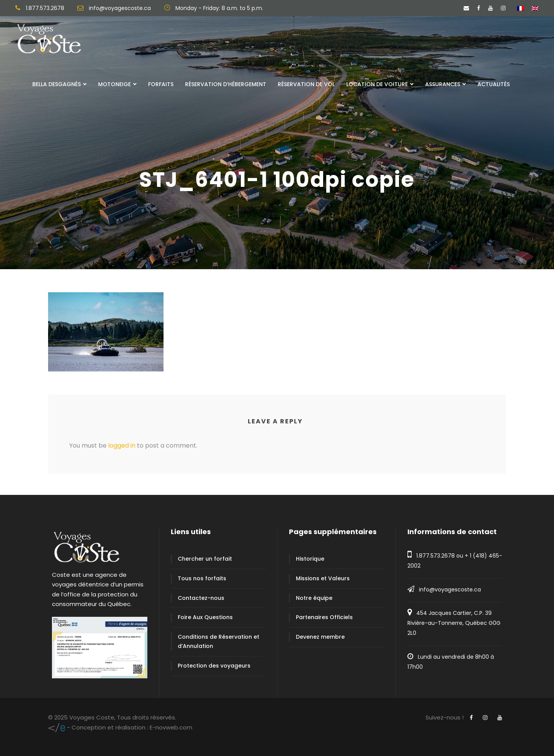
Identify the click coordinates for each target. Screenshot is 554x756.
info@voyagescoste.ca (450, 589)
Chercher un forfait (205, 559)
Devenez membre (320, 637)
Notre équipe (314, 598)
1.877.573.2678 (436, 556)
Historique (310, 559)
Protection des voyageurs (214, 666)
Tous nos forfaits (202, 578)
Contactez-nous (201, 598)
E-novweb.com (120, 727)
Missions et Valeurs (323, 578)
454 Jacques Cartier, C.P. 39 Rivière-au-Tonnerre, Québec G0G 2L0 (454, 623)
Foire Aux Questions (205, 617)
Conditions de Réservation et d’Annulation (219, 641)
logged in (122, 445)
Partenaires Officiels (324, 617)
